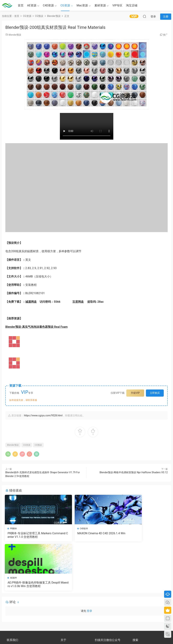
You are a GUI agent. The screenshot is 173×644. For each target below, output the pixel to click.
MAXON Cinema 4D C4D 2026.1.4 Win (86, 535)
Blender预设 (15, 35)
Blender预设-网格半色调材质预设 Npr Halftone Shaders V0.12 (134, 472)
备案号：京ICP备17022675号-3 (86, 635)
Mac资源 (82, 5)
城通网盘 (31, 302)
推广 (165, 35)
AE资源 (32, 5)
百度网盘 (78, 302)
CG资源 (65, 5)
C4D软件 (70, 529)
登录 (89, 563)
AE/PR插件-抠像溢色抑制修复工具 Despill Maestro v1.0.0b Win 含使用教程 (142, 535)
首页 (21, 5)
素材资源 (100, 5)
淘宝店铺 (132, 5)
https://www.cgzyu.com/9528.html (43, 415)
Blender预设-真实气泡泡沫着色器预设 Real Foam (37, 327)
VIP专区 (118, 5)
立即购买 (155, 393)
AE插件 (125, 529)
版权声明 (65, 603)
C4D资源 (48, 5)
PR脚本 (14, 529)
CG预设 (38, 445)
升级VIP (135, 393)
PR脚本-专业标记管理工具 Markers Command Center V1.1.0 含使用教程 (31, 535)
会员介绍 (65, 600)
